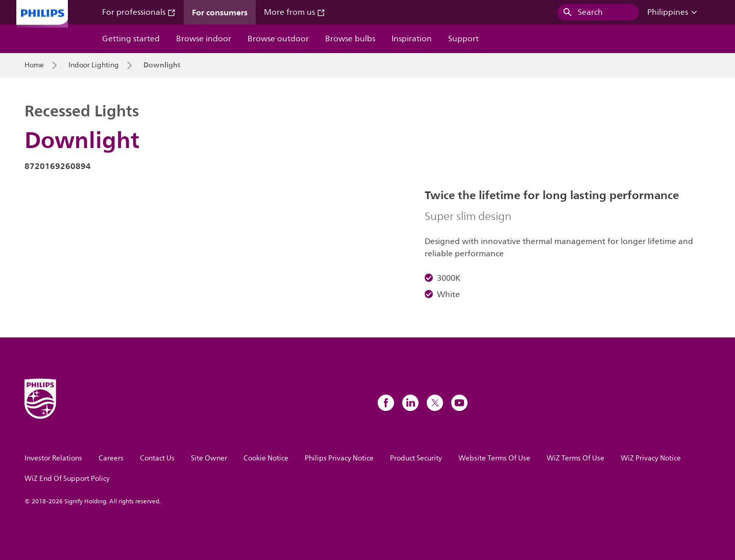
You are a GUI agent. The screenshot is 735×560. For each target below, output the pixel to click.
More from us (295, 12)
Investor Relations (53, 458)
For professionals (139, 12)
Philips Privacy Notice (339, 458)
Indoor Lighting (94, 65)
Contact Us (157, 458)
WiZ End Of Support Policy (67, 479)
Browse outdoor (278, 39)
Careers (111, 458)
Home (34, 65)
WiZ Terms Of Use (575, 458)
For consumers (220, 12)
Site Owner (209, 458)
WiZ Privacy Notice (651, 458)
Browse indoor (204, 39)
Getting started (131, 39)
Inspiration (412, 39)
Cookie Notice (266, 458)
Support (463, 39)
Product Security (416, 458)
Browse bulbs (350, 39)
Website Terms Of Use (494, 458)
